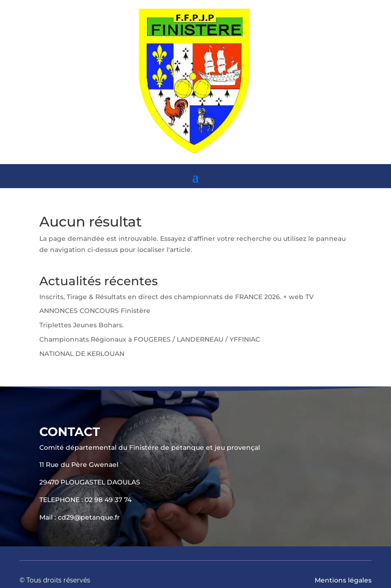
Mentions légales (343, 580)
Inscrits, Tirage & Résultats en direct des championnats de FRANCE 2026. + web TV (177, 297)
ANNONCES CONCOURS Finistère (95, 311)
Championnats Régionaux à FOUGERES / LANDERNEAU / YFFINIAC (150, 339)
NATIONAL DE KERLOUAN (82, 354)
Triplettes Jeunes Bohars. (81, 325)
